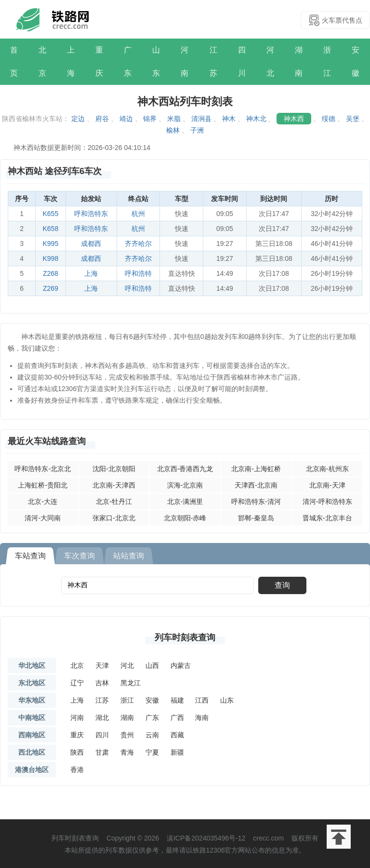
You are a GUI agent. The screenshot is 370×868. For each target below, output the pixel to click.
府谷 (102, 119)
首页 (14, 61)
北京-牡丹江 (114, 502)
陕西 (77, 752)
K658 (51, 229)
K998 (51, 258)
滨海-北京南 (185, 485)
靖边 (126, 119)
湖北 (102, 718)
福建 (177, 700)
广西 (177, 718)
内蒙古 (181, 665)
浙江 (327, 61)
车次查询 (79, 556)
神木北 (256, 119)
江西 (202, 700)
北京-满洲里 (185, 502)
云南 (152, 735)
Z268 (51, 273)
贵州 (127, 735)
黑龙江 (131, 683)
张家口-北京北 (114, 518)
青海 (127, 752)
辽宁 (77, 683)
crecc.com (268, 838)
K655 (51, 214)
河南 (185, 61)
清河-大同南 (43, 518)
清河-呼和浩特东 (327, 502)
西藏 (177, 735)
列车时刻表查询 (185, 637)
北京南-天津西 (114, 485)
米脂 (174, 119)
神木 (229, 119)
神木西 (294, 119)
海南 (202, 718)
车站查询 (30, 556)
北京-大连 (43, 502)
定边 (78, 119)
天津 (102, 665)
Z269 (51, 288)
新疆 (177, 752)
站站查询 (129, 556)
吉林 (102, 683)
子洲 (197, 130)
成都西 (91, 244)
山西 (152, 665)
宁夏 (152, 752)
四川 (242, 61)
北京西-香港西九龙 (185, 469)
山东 (156, 61)
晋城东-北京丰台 (327, 518)
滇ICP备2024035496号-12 (206, 838)
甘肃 (102, 752)
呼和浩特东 (91, 214)
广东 (128, 61)
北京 (42, 61)
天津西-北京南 (256, 485)
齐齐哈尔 (138, 244)
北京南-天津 (327, 485)
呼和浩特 (138, 273)
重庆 (99, 61)
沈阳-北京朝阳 (114, 469)
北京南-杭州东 (327, 469)
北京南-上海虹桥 (256, 469)
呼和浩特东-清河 (256, 502)
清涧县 (201, 119)
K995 (51, 244)
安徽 (356, 61)
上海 (71, 61)
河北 (270, 61)
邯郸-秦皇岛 (256, 518)
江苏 (213, 61)
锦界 (150, 119)
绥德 (329, 119)
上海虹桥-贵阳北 (43, 485)
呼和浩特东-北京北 (43, 469)
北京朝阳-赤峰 (185, 518)
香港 (77, 770)
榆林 (173, 130)
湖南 (299, 61)
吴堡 (353, 119)
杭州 (138, 214)
